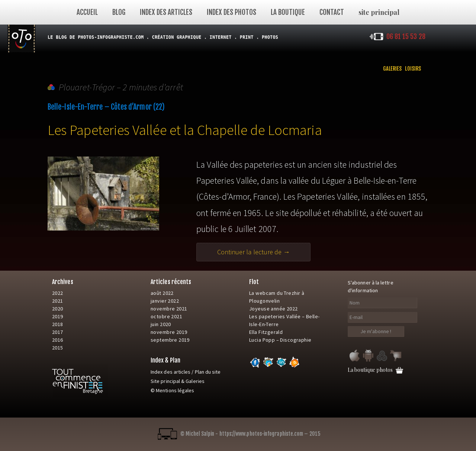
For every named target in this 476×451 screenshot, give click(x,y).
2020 (58, 309)
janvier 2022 (165, 301)
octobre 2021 (166, 316)
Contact (332, 12)
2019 (58, 316)
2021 (58, 301)
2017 (58, 332)
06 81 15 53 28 (406, 36)
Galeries (393, 69)
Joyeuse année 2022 (274, 309)
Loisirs (413, 69)
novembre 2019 (169, 332)
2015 (58, 348)
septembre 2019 (170, 340)
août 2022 (162, 293)
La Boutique (288, 12)
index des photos (231, 12)
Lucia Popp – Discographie (280, 340)
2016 (58, 340)
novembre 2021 (169, 309)
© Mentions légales (172, 390)
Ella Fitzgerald (266, 332)
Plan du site (208, 372)
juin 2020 (161, 324)
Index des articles (166, 12)
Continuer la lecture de (264, 252)
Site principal (165, 381)
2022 (58, 293)
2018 (58, 324)
